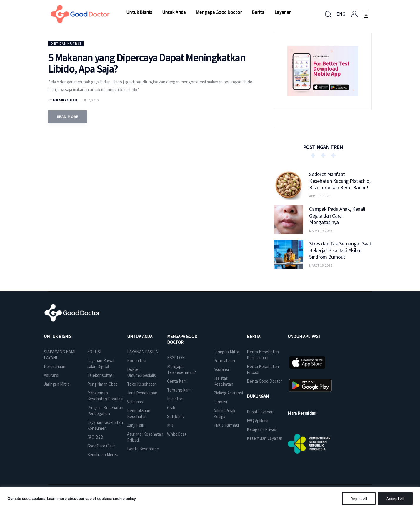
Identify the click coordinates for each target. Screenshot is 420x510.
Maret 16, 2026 (321, 265)
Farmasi (220, 402)
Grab (171, 408)
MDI (171, 425)
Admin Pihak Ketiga (224, 413)
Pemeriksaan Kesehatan (139, 413)
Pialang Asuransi (228, 393)
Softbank (175, 416)
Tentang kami (179, 390)
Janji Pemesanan (142, 393)
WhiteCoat (177, 434)
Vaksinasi (135, 402)
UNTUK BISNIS (58, 336)
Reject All (359, 499)
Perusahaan (55, 366)
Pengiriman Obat (102, 384)
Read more (68, 117)
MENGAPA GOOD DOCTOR (182, 339)
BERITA (254, 336)
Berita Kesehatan (143, 449)
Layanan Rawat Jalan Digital (101, 363)
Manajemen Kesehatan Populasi (105, 396)
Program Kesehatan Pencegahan (105, 410)
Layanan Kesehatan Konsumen (105, 425)
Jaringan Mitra (57, 384)
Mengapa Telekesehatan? (181, 369)
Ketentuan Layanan (265, 438)
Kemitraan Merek (103, 455)
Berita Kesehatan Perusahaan (263, 355)
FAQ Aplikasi (257, 420)
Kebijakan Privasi (262, 429)
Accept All (395, 499)
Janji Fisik (136, 425)
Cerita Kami (177, 381)
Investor (175, 399)
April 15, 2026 (320, 196)
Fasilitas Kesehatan (223, 381)
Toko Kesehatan (142, 384)
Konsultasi (137, 361)
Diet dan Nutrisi (66, 43)
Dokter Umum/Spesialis (141, 372)
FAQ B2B (95, 437)
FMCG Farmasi (226, 425)
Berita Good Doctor (264, 381)
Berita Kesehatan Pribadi (263, 369)
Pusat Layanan (260, 412)
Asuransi (51, 375)
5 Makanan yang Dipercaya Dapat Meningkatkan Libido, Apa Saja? (147, 63)
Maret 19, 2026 (321, 231)
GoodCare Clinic (102, 446)
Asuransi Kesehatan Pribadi (145, 437)
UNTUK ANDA (140, 336)
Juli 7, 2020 (90, 100)
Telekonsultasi (101, 375)
